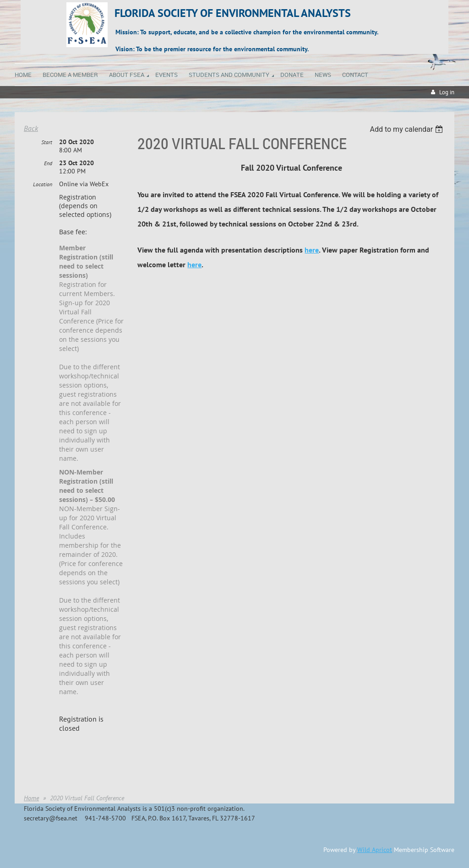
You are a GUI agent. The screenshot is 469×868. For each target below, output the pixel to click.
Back (31, 128)
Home (31, 798)
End (48, 163)
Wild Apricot (375, 850)
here (312, 250)
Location (43, 184)
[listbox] (407, 129)
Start (47, 142)
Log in (447, 92)
